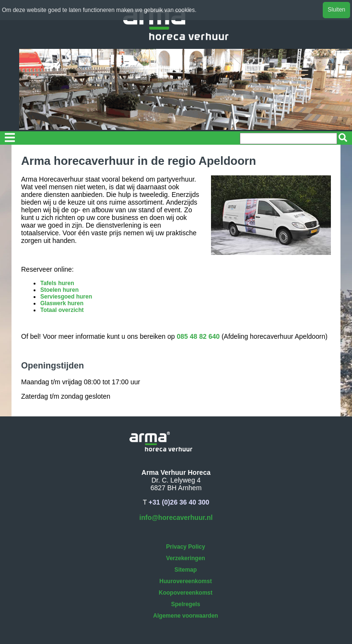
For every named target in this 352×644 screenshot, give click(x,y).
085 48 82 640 (199, 336)
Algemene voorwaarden (185, 616)
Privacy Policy (185, 547)
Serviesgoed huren (66, 297)
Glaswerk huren (62, 303)
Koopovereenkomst (186, 593)
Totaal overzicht (62, 310)
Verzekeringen (185, 558)
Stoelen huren (59, 290)
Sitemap (186, 570)
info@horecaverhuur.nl (176, 517)
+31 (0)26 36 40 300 (179, 502)
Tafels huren (57, 283)
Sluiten (336, 10)
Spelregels (186, 604)
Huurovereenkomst (185, 581)
